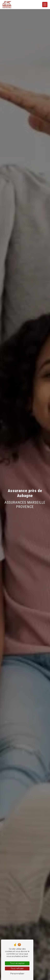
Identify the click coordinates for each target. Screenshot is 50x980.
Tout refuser (17, 968)
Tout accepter (17, 963)
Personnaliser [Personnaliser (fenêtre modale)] (17, 974)
